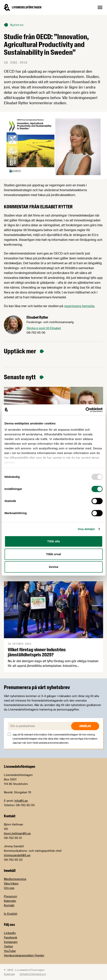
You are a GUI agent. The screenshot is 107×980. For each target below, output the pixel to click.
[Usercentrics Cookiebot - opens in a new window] (85, 410)
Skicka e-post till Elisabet (44, 328)
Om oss (9, 888)
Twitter (8, 946)
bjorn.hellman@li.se (17, 833)
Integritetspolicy (33, 974)
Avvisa (53, 567)
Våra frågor (11, 884)
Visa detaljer (86, 529)
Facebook (11, 938)
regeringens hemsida (79, 306)
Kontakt (9, 905)
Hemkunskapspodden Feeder (24, 955)
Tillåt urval (54, 554)
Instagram (11, 942)
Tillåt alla (53, 541)
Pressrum (10, 896)
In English (11, 914)
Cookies (9, 974)
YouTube (10, 951)
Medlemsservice (15, 879)
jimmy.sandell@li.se (17, 855)
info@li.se (21, 801)
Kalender (10, 901)
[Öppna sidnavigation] (100, 7)
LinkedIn (10, 933)
